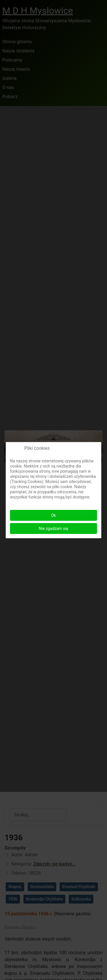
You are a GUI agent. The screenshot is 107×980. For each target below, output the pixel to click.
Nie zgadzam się (53, 529)
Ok (53, 515)
